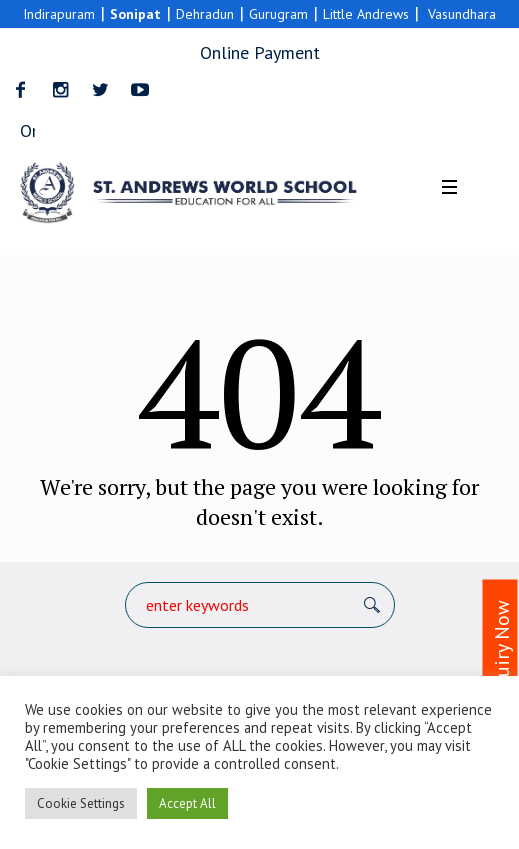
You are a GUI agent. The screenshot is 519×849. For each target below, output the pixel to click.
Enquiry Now (502, 654)
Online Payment (260, 52)
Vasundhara (463, 14)
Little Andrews (366, 14)
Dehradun (205, 14)
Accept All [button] (187, 803)
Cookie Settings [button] (81, 803)
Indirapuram (59, 14)
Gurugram (278, 14)
